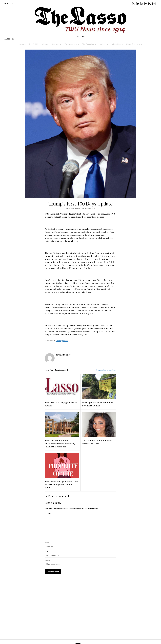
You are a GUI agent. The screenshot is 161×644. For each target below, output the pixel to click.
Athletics (45, 44)
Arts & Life (34, 44)
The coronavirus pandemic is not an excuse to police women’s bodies (62, 485)
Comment (48, 513)
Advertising (116, 44)
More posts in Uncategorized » (106, 370)
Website (47, 560)
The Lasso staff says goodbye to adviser (61, 404)
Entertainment (71, 44)
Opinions (56, 44)
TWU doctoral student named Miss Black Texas (97, 442)
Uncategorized (62, 341)
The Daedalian (88, 44)
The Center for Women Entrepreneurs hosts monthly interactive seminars (60, 444)
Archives (103, 44)
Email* (47, 551)
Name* (47, 543)
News (21, 44)
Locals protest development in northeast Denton (98, 404)
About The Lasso (133, 44)
